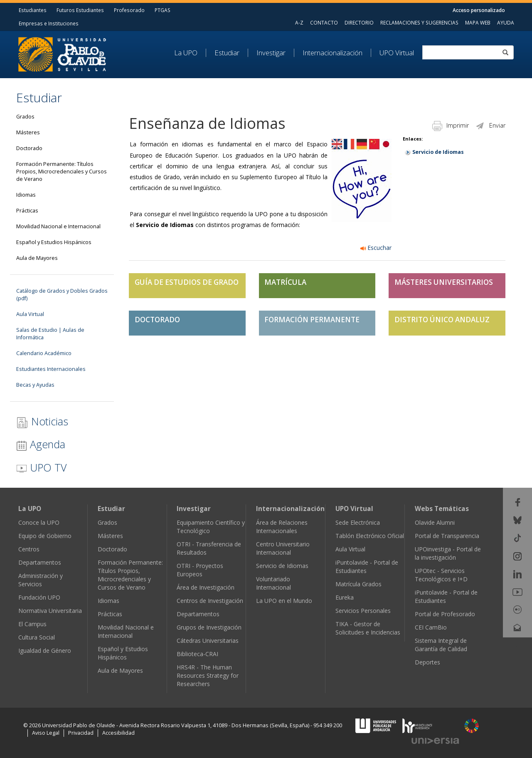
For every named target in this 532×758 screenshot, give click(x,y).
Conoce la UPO (39, 522)
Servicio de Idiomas (438, 152)
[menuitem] (190, 53)
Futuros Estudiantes (80, 10)
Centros (29, 549)
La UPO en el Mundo (284, 601)
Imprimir (451, 125)
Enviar (490, 125)
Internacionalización (332, 53)
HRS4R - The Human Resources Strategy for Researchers (208, 675)
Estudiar (227, 53)
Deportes (427, 662)
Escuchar (376, 248)
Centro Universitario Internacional (283, 548)
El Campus (32, 624)
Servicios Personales (363, 611)
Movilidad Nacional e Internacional (58, 226)
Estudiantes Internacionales (51, 369)
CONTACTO (324, 22)
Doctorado (29, 148)
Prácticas (27, 211)
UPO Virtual (397, 53)
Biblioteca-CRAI (197, 654)
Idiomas (26, 195)
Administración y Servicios (41, 580)
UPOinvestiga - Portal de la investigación (448, 553)
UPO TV (41, 467)
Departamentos (40, 562)
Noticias (42, 421)
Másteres (28, 132)
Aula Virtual (30, 314)
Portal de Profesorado (445, 614)
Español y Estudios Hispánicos (54, 242)
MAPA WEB (478, 22)
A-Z (299, 22)
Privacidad (81, 733)
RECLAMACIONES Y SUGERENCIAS (419, 22)
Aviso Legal (46, 733)
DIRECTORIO (359, 22)
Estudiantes (33, 10)
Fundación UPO (39, 597)
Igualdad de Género (45, 651)
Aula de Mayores (37, 258)
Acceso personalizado (479, 10)
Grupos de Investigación (209, 627)
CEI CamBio (431, 627)
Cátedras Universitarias (208, 641)
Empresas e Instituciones (49, 23)
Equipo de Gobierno (45, 536)
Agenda (41, 444)
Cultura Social (37, 637)
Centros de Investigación (210, 601)
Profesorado (129, 10)
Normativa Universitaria (50, 611)
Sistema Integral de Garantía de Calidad (441, 645)
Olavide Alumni (435, 522)
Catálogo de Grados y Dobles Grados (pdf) (62, 295)
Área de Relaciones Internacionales (282, 527)
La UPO (186, 53)
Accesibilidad (118, 733)
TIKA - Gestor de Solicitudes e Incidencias (368, 628)
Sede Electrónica (358, 522)
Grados (25, 117)
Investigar (271, 53)
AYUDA (506, 22)
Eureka (345, 597)
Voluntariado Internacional (273, 583)
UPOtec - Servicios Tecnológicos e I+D (441, 575)
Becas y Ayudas (35, 385)
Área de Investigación (206, 587)
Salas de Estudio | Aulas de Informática (50, 334)
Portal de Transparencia (447, 536)
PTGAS (163, 10)
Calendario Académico (44, 353)
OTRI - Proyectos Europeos (200, 570)
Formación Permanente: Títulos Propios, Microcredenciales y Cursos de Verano (62, 172)
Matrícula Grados (358, 584)
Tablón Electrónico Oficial (370, 536)
